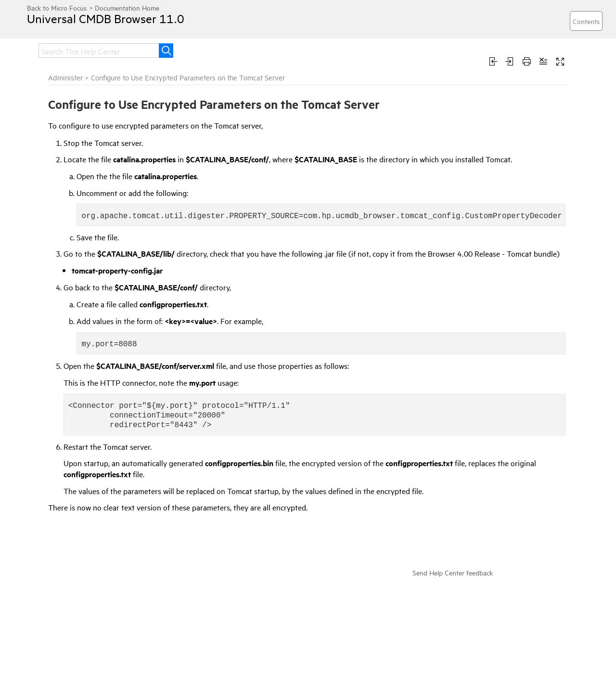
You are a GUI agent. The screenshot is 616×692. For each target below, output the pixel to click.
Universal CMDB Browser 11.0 (106, 18)
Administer (65, 77)
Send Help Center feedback (453, 572)
